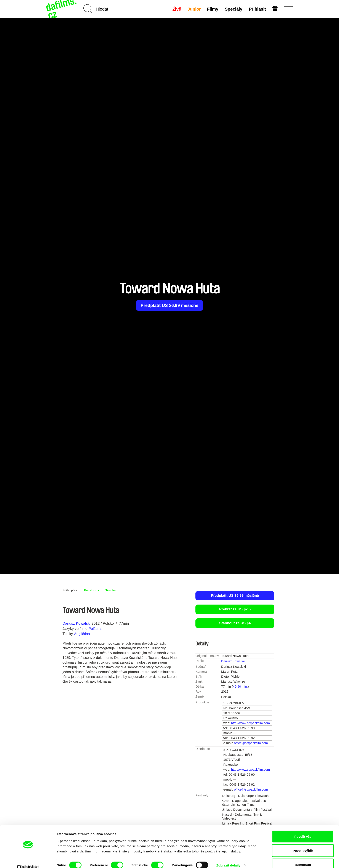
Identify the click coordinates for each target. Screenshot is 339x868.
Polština (95, 629)
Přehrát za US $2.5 (235, 609)
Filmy (213, 9)
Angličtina (82, 634)
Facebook (92, 590)
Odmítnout (303, 856)
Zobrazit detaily (229, 857)
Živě (176, 9)
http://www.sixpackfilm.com (250, 723)
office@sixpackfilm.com (251, 743)
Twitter (112, 590)
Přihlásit (257, 9)
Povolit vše (303, 828)
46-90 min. (241, 687)
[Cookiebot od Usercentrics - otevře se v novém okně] (28, 860)
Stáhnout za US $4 (235, 623)
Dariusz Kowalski (76, 623)
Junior (194, 9)
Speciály (233, 9)
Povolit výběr (303, 842)
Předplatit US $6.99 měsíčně (170, 305)
